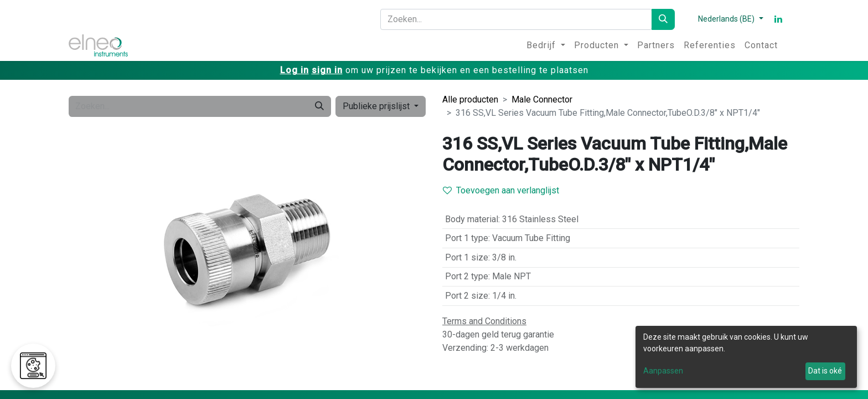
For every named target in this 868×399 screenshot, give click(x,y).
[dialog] (746, 357)
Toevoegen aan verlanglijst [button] (501, 190)
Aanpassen (663, 371)
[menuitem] (546, 45)
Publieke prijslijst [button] (377, 106)
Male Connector (542, 99)
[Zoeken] (663, 19)
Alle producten (470, 99)
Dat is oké (825, 371)
